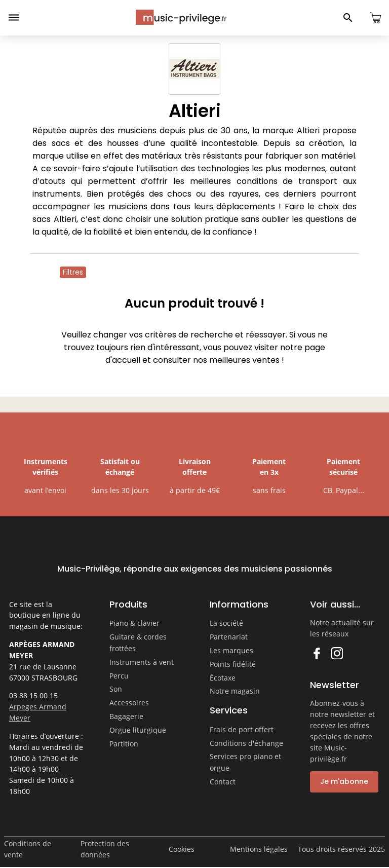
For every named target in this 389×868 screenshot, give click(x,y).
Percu (119, 676)
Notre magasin (235, 691)
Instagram (337, 653)
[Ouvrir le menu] (14, 18)
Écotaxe (223, 678)
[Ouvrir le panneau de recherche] (348, 18)
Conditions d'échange (246, 743)
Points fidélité (233, 664)
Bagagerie (126, 716)
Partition (124, 744)
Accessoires (129, 703)
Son (116, 689)
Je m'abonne (344, 781)
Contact (223, 782)
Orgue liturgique (138, 730)
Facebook (316, 653)
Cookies (182, 849)
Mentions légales (259, 849)
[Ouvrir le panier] (375, 18)
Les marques (231, 650)
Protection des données (105, 849)
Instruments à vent (142, 662)
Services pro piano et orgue (245, 762)
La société (226, 623)
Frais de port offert (242, 729)
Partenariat (229, 637)
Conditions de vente (28, 849)
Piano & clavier (134, 623)
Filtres (73, 272)
